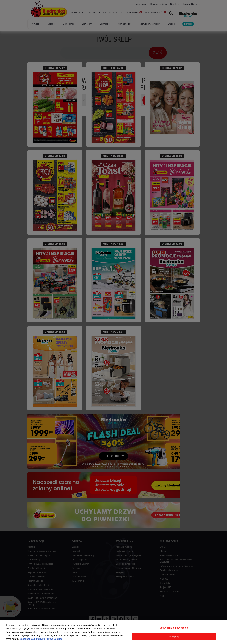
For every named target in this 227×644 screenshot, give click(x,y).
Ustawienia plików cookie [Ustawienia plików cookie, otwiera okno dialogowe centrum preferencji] (174, 628)
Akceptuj (174, 637)
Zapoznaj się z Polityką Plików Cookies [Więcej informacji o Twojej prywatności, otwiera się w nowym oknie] (41, 639)
